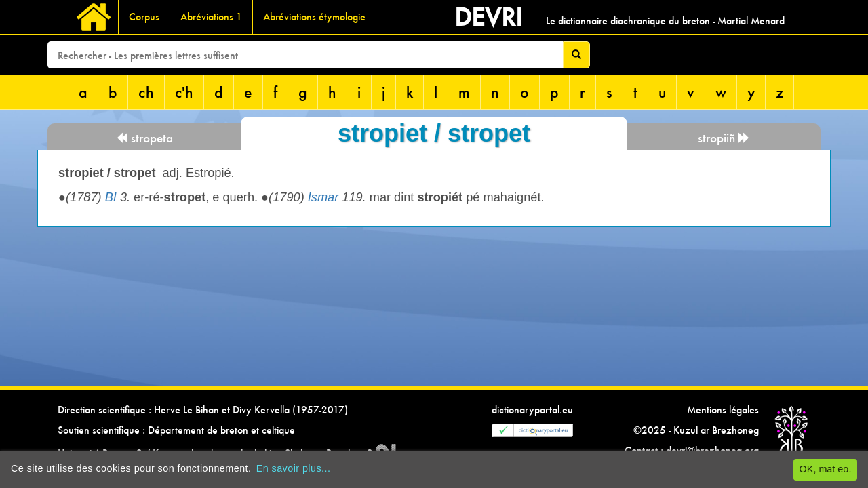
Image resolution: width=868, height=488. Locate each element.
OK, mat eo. (826, 469)
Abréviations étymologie (314, 17)
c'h (184, 92)
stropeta (144, 138)
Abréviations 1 (211, 17)
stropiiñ (724, 138)
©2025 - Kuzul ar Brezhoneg (696, 430)
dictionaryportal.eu (532, 410)
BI (111, 197)
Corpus (144, 17)
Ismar (323, 197)
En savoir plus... (294, 468)
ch (146, 92)
